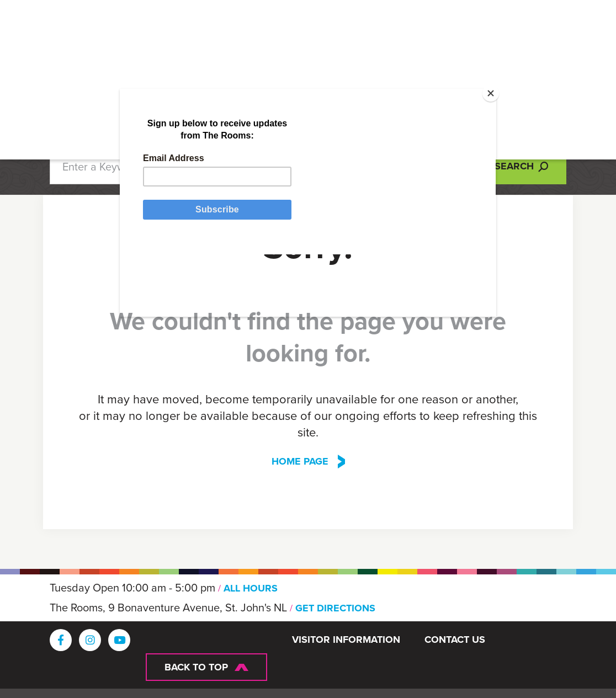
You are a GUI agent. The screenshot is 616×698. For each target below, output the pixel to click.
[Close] (472, 108)
